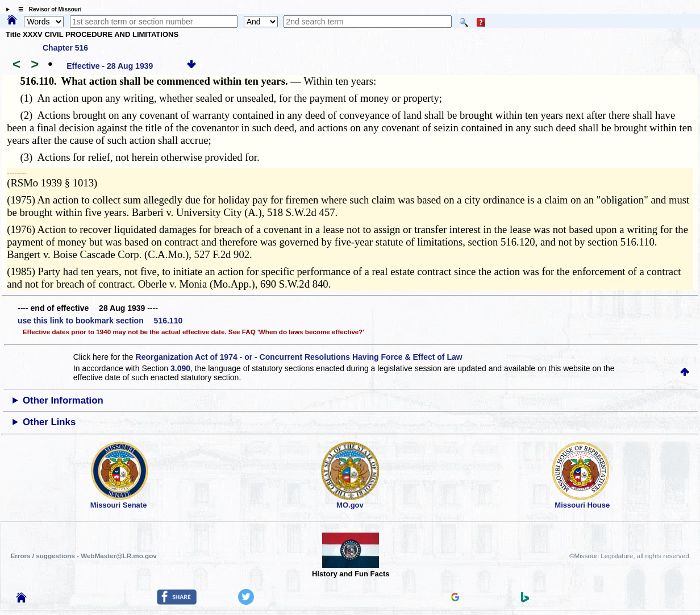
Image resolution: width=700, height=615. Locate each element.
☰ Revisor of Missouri (47, 9)
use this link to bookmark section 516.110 (100, 321)
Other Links (49, 422)
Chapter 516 (65, 48)
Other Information (63, 400)
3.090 (180, 368)
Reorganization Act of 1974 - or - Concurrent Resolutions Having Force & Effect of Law (299, 357)
